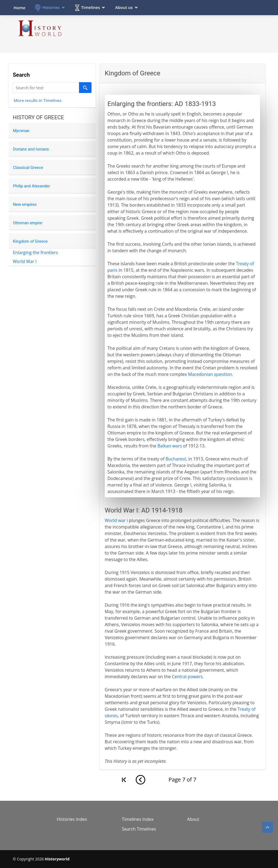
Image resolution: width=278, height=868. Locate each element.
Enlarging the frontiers (35, 252)
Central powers (187, 677)
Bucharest (176, 459)
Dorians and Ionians (31, 149)
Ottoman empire (28, 223)
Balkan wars (170, 446)
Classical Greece (28, 168)
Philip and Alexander (31, 186)
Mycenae (21, 131)
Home (19, 8)
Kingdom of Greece (30, 241)
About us (124, 7)
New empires (25, 204)
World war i (116, 520)
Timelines (91, 7)
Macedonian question (210, 374)
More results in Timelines (38, 101)
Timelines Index (138, 819)
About (193, 819)
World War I (25, 261)
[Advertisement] (166, 34)
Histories (51, 7)
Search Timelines (139, 829)
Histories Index (72, 819)
